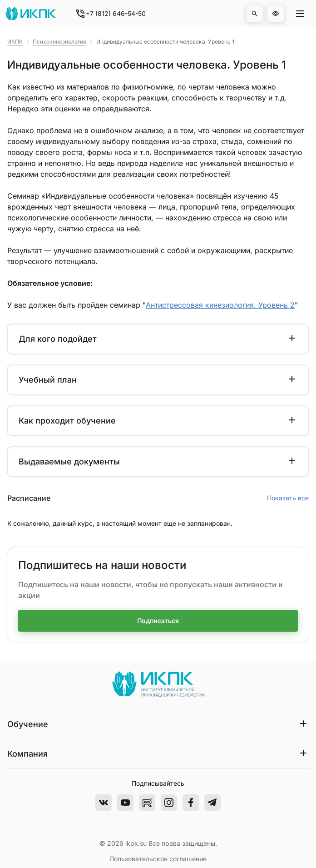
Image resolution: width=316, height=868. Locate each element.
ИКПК (15, 42)
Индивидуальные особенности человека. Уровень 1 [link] (165, 42)
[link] (15, 42)
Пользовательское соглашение (158, 859)
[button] (255, 14)
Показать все (288, 498)
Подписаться (158, 621)
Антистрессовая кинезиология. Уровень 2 (220, 305)
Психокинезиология (59, 42)
